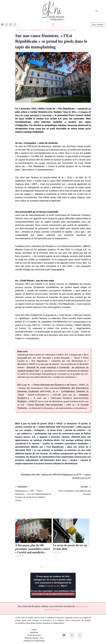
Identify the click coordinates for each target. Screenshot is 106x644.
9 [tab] (63, 567)
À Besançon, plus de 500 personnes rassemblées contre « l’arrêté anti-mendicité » (33, 549)
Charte (34, 630)
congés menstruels (61, 163)
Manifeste (34, 632)
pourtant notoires (24, 287)
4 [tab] (50, 567)
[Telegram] (15, 25)
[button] (16, 544)
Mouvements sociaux (68, 30)
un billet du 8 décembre (67, 335)
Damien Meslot (23, 445)
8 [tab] (61, 567)
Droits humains (54, 30)
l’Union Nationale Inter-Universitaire (64, 409)
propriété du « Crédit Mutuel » (64, 315)
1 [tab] (41, 567)
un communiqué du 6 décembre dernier (54, 150)
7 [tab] (58, 567)
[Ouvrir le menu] (53, 25)
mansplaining (55, 338)
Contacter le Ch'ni (34, 635)
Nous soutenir (98, 25)
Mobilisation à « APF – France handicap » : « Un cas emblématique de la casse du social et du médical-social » (33, 502)
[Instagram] (11, 25)
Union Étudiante (35, 406)
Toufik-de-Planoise (22, 30)
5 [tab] (52, 567)
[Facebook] (2, 25)
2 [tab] (44, 567)
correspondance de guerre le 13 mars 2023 (38, 325)
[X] (6, 25)
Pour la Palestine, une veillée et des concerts (73, 498)
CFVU (69, 177)
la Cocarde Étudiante (35, 413)
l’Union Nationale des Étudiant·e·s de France (57, 389)
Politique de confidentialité (34, 641)
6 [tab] (55, 567)
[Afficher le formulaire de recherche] (97, 11)
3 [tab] (47, 567)
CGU (42, 638)
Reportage (80, 30)
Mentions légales (31, 638)
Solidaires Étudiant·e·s (29, 403)
